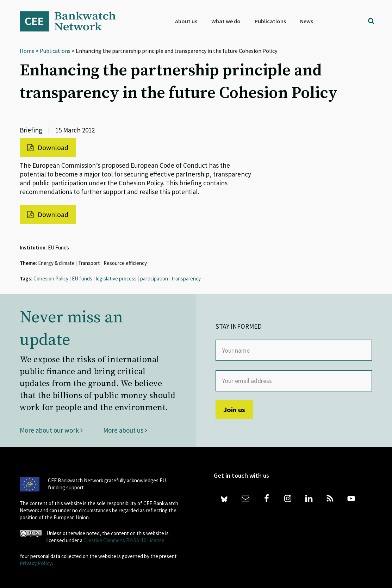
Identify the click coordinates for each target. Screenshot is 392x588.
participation (154, 278)
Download (48, 147)
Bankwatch (73, 21)
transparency (186, 278)
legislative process (116, 278)
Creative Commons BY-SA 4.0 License (124, 540)
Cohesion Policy (51, 278)
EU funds (82, 278)
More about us (125, 430)
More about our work (51, 430)
